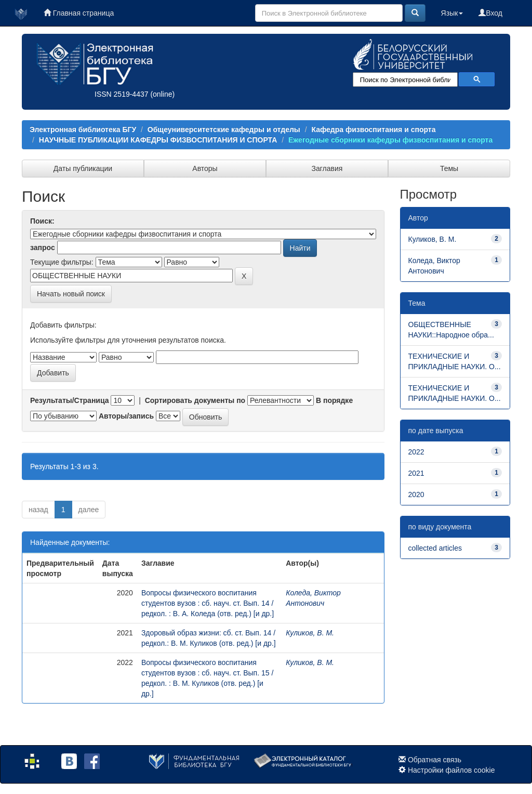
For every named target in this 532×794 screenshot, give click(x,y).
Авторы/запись (126, 416)
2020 (416, 494)
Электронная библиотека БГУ (83, 129)
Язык (452, 13)
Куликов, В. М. (310, 633)
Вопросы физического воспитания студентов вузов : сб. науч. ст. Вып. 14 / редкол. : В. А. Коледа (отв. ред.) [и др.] (208, 603)
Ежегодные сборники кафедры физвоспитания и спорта (390, 140)
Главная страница (79, 13)
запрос (43, 248)
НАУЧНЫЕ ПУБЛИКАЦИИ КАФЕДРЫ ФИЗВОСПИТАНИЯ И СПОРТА (158, 140)
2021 (416, 473)
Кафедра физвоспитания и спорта (373, 129)
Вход (490, 13)
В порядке (334, 400)
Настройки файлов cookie (451, 770)
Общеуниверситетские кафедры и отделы (224, 129)
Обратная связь (435, 760)
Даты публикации (83, 168)
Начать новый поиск (71, 294)
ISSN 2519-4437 (122, 94)
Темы (449, 168)
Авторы (205, 168)
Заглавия (327, 168)
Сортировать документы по (195, 400)
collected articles (435, 548)
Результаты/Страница (70, 400)
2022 (416, 452)
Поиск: (42, 221)
